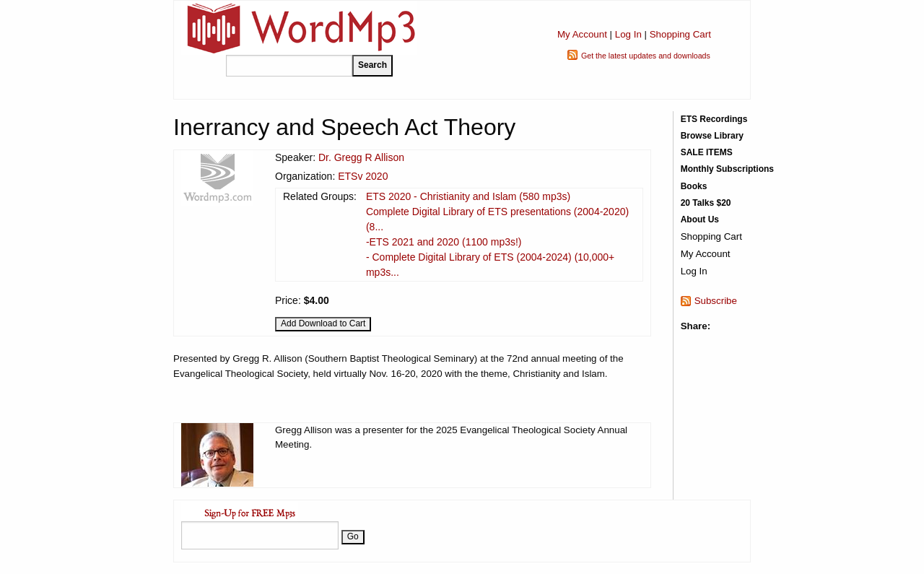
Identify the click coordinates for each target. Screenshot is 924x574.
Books (694, 186)
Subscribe (716, 301)
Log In (628, 34)
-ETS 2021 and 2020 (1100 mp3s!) (444, 242)
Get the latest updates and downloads (646, 56)
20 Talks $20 (706, 203)
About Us (700, 219)
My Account (582, 34)
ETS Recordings (714, 119)
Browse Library (712, 136)
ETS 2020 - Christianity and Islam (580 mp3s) (468, 196)
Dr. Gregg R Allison (361, 157)
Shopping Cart (680, 34)
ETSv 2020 (363, 176)
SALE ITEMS (707, 152)
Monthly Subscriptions (727, 169)
